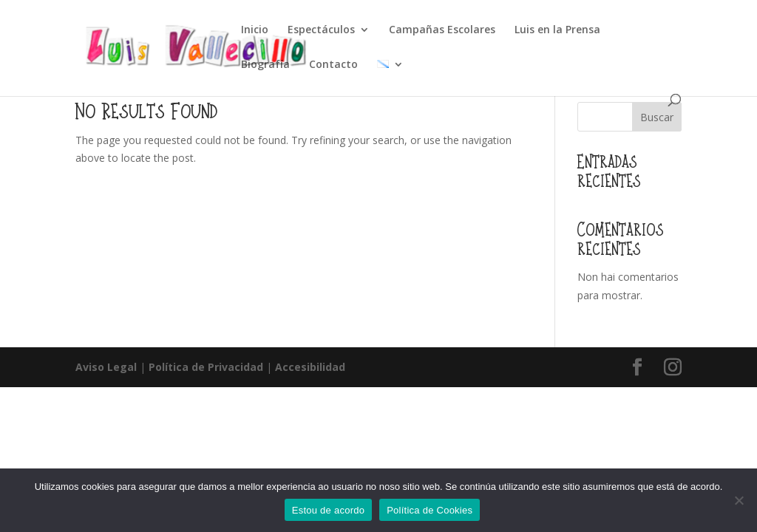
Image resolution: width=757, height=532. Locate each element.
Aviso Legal (106, 367)
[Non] (739, 500)
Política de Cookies (430, 510)
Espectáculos (321, 30)
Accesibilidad (310, 367)
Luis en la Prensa (557, 30)
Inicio (255, 30)
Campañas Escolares (442, 30)
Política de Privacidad (206, 367)
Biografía (265, 65)
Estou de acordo (328, 510)
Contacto (333, 65)
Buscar (657, 117)
